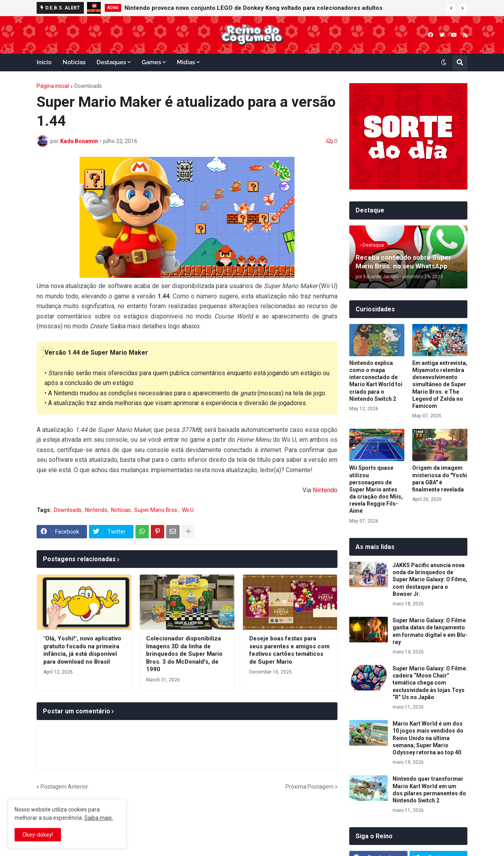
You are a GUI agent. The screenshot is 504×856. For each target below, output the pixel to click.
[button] (451, 8)
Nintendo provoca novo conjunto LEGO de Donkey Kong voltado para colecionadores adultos (253, 8)
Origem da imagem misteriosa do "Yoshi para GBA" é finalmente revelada (440, 479)
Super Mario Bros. (156, 510)
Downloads (88, 86)
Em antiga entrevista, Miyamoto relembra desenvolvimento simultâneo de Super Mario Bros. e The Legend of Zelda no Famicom (440, 384)
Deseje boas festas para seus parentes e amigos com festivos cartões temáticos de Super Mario (289, 650)
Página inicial (53, 86)
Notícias (121, 510)
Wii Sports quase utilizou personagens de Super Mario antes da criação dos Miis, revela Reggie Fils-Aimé (376, 489)
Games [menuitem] (151, 62)
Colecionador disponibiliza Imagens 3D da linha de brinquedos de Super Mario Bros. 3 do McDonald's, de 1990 (184, 654)
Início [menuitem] (44, 62)
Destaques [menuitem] (111, 62)
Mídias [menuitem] (186, 62)
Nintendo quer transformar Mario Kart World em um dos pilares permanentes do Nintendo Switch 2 (429, 790)
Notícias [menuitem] (74, 62)
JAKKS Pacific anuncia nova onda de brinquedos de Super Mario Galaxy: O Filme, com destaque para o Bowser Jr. (430, 580)
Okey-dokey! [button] (38, 835)
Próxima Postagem (309, 787)
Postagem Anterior (64, 787)
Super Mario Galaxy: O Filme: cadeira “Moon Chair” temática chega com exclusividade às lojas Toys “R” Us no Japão (430, 683)
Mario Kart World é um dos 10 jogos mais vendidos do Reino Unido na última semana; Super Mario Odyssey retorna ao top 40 (428, 738)
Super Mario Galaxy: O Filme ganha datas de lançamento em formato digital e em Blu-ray (430, 631)
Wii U (188, 510)
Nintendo (325, 490)
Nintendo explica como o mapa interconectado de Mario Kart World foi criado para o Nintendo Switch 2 (376, 381)
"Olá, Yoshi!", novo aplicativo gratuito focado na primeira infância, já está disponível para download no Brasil (82, 650)
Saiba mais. (99, 818)
